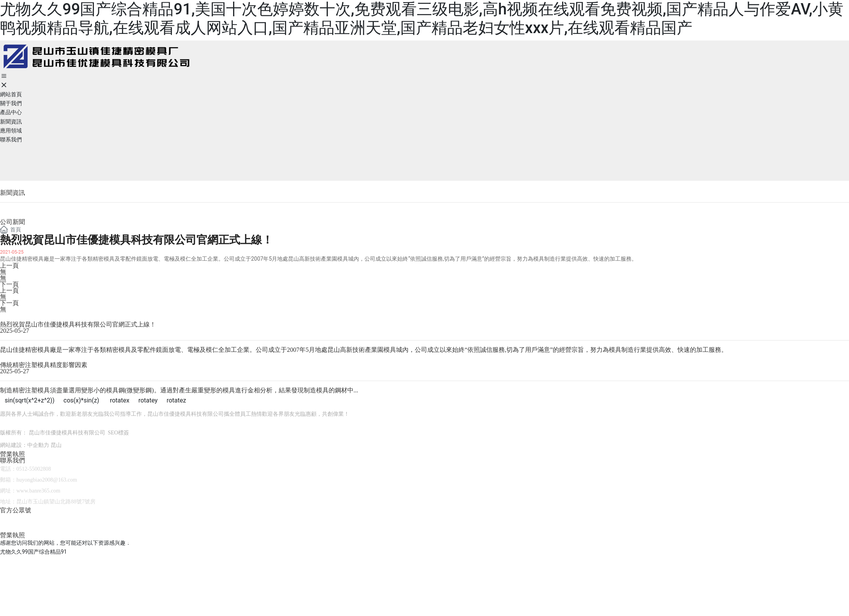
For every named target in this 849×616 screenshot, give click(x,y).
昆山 (56, 445)
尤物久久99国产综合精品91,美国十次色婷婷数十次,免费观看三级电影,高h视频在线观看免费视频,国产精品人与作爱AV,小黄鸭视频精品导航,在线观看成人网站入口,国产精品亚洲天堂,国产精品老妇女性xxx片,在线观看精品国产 (422, 19)
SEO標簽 (119, 433)
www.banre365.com (38, 491)
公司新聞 (12, 222)
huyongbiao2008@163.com (47, 480)
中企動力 (38, 445)
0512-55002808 (34, 469)
